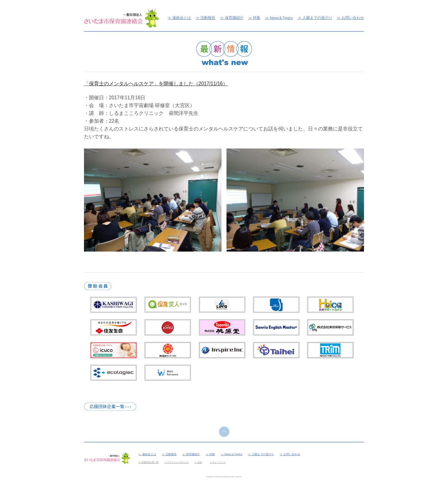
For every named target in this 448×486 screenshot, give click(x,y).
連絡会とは (182, 18)
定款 (200, 462)
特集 (257, 18)
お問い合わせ (353, 18)
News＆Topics (281, 18)
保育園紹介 (234, 18)
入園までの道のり (317, 18)
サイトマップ (219, 462)
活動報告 (208, 18)
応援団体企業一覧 (150, 462)
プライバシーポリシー (178, 462)
